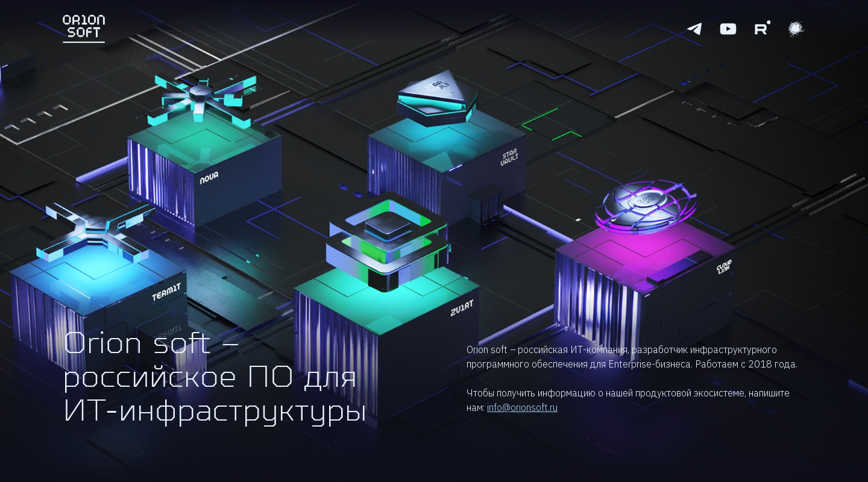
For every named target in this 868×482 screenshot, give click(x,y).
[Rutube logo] (762, 29)
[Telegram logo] (694, 29)
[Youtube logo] (728, 29)
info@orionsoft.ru (522, 407)
